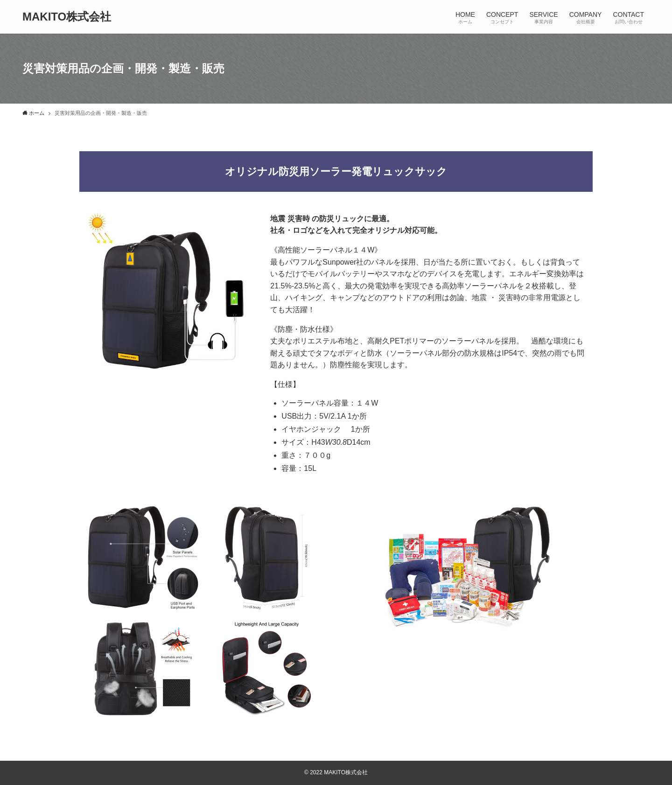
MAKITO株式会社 (67, 17)
